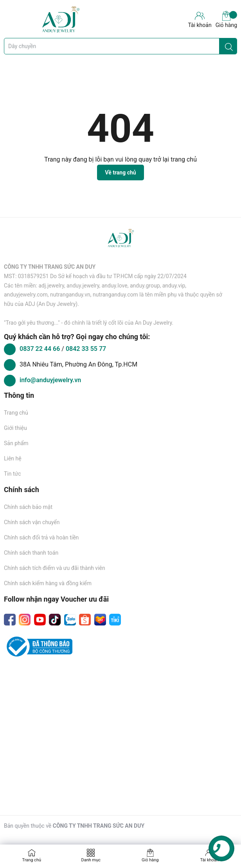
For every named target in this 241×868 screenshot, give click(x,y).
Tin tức (13, 474)
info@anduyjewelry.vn (50, 380)
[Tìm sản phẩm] (120, 46)
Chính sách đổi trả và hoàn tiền (41, 537)
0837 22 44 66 (40, 349)
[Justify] (229, 46)
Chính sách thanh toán (31, 553)
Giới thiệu (15, 428)
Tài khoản (210, 860)
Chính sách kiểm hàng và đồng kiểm (48, 583)
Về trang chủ (120, 173)
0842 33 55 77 (86, 349)
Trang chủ (16, 413)
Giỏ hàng (226, 20)
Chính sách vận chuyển (32, 522)
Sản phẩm (16, 443)
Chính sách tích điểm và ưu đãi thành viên (55, 568)
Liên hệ (13, 458)
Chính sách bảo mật (28, 507)
